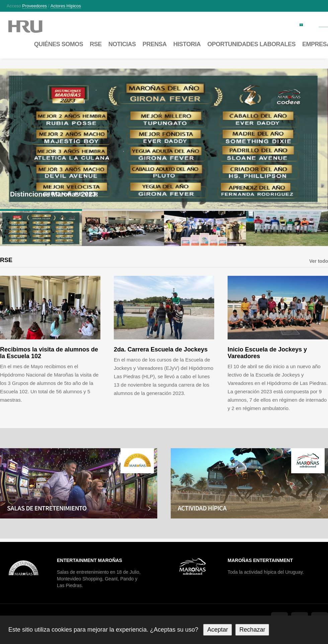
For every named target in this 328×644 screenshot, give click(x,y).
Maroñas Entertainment (260, 560)
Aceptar (218, 630)
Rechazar (252, 630)
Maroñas (32, 27)
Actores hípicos (66, 6)
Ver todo (319, 261)
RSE (96, 44)
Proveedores (34, 6)
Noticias (122, 44)
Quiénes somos (59, 44)
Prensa (155, 44)
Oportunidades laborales (251, 44)
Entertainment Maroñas (90, 560)
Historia (187, 44)
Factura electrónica (279, 24)
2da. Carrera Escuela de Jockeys (161, 349)
